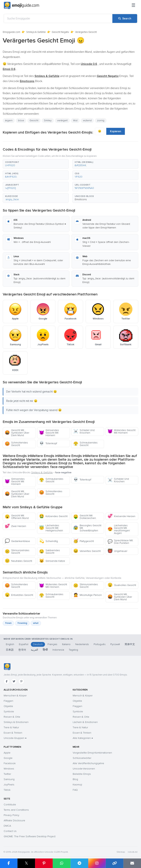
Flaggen (8, 701)
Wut (75, 120)
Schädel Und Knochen (84, 431)
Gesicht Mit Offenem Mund (17, 517)
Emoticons (81, 199)
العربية (34, 650)
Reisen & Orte (12, 717)
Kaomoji (77, 785)
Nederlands (82, 644)
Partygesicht (84, 541)
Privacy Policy (11, 815)
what (36, 623)
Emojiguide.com (11, 32)
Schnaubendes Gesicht (85, 444)
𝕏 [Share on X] (26, 863)
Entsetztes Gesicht (19, 595)
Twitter (7, 774)
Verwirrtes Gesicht (87, 551)
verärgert (62, 120)
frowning (22, 623)
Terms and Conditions (16, 810)
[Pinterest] (21, 681)
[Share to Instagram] (97, 863)
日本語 (10, 650)
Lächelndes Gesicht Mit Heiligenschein (51, 528)
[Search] (125, 18)
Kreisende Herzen (121, 516)
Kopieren (116, 131)
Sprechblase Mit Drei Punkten (120, 542)
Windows (9, 769)
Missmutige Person (87, 595)
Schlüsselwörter (82, 758)
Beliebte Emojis (82, 774)
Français (52, 644)
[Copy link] (115, 863)
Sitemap (121, 852)
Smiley (48, 120)
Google (8, 758)
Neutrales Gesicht (18, 561)
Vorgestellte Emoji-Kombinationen (92, 753)
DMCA (7, 826)
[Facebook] (7, 681)
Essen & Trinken (13, 733)
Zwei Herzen (15, 526)
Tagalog (73, 650)
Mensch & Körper (83, 696)
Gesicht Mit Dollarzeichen (85, 517)
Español (24, 644)
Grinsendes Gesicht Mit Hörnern (49, 433)
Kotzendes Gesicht (53, 516)
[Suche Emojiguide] (58, 18)
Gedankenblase (17, 541)
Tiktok (7, 790)
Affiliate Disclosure (14, 820)
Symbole (9, 711)
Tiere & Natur (11, 727)
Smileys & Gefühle (36, 32)
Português (100, 644)
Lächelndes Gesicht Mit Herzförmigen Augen (119, 529)
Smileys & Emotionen (16, 722)
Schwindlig (48, 541)
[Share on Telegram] (79, 863)
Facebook (10, 763)
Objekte (8, 706)
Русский (115, 644)
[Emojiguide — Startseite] (7, 667)
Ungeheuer (117, 551)
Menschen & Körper (15, 696)
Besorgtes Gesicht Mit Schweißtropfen (87, 528)
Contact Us (10, 831)
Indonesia (58, 650)
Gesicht (34, 120)
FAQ (75, 790)
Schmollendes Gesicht (16, 444)
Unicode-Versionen (84, 769)
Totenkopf (48, 443)
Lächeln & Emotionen (85, 722)
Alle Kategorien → (83, 738)
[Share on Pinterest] (44, 863)
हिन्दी (45, 650)
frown (8, 623)
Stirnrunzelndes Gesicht (17, 552)
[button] (36, 164)
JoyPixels (9, 785)
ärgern (9, 120)
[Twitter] (14, 681)
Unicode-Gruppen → (15, 738)
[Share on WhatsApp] (62, 863)
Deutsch (38, 644)
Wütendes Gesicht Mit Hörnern (122, 431)
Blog (75, 779)
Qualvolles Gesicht (122, 585)
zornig (101, 120)
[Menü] (133, 5)
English (10, 644)
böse (21, 120)
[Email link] (132, 863)
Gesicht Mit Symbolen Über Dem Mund (17, 433)
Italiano (66, 644)
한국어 (22, 650)
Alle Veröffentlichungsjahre (88, 763)
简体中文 (130, 644)
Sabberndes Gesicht (49, 552)
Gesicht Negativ (60, 32)
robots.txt (133, 852)
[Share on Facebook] (9, 863)
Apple (7, 753)
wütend (87, 120)
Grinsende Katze (52, 561)
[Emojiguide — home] (21, 5)
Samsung (9, 779)
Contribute (10, 805)
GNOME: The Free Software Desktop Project (30, 836)
